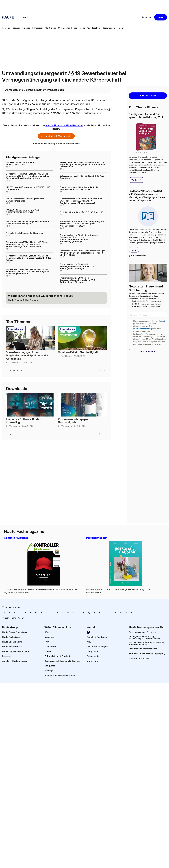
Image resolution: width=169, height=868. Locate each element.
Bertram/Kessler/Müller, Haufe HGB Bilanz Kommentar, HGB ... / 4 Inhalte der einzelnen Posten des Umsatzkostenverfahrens (28, 176)
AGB (163, 321)
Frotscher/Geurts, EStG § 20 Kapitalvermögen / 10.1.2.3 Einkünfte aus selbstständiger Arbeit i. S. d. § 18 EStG (83, 253)
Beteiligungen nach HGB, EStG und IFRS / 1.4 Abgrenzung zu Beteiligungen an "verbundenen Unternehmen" (82, 164)
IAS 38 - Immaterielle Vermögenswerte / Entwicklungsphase (26, 200)
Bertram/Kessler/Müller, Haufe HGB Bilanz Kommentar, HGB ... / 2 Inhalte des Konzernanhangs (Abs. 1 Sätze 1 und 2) (27, 244)
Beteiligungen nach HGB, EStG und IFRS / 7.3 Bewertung (82, 177)
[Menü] (24, 17)
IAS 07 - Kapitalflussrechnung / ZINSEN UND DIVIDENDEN (28, 188)
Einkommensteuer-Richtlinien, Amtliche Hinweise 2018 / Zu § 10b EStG (79, 188)
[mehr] (122, 28)
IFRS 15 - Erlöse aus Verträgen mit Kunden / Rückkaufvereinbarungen (27, 223)
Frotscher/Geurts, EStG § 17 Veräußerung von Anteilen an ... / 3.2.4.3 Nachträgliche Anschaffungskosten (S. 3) (82, 224)
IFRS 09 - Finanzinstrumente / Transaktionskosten (21, 163)
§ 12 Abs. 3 (58, 113)
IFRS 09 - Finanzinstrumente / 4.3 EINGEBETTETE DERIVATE (23, 211)
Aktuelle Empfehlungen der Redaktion (25, 233)
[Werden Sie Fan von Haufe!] (88, 632)
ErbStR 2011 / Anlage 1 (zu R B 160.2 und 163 (81, 212)
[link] (6, 28)
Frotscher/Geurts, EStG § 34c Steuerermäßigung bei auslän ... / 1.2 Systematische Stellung (77, 280)
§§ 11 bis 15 (28, 104)
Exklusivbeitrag (16, 329)
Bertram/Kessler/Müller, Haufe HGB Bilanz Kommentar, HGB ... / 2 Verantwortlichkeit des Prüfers (29, 258)
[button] (161, 17)
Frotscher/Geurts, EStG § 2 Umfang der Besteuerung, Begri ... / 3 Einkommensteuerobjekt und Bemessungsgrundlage (79, 238)
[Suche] (147, 17)
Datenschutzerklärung (143, 329)
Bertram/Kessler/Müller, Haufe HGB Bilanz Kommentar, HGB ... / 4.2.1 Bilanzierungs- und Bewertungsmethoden (28, 271)
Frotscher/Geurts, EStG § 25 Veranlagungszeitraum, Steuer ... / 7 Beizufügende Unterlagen (77, 266)
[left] (100, 370)
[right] (105, 370)
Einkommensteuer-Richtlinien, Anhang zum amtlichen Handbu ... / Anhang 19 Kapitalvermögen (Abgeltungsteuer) (81, 201)
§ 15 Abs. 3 (77, 113)
